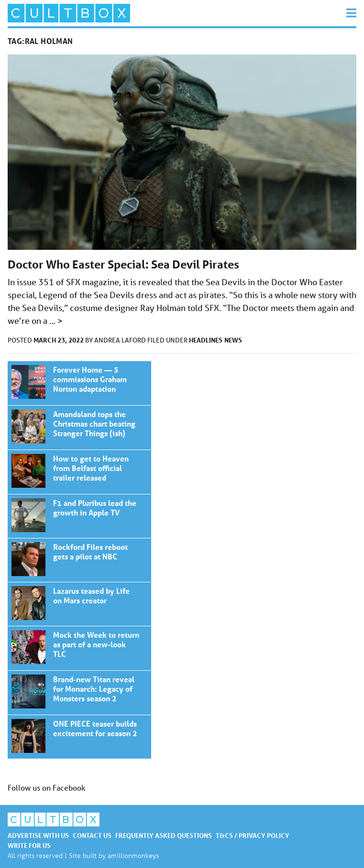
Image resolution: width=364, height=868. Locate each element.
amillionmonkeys (133, 855)
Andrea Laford (121, 340)
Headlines (206, 340)
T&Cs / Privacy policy (253, 835)
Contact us (92, 835)
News (233, 340)
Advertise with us (38, 835)
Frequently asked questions (164, 835)
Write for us (29, 845)
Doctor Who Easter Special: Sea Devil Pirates (123, 264)
